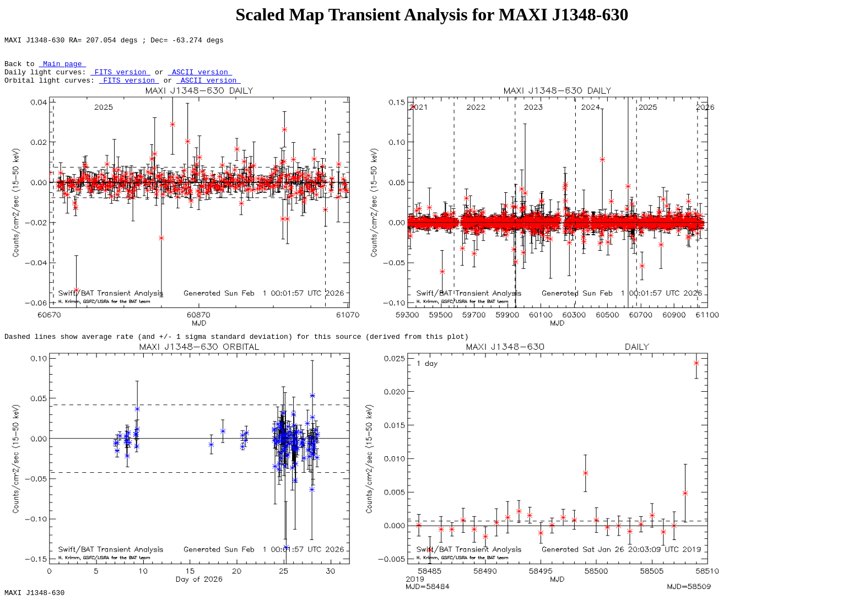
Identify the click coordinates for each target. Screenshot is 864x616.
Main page (62, 68)
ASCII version (200, 78)
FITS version (120, 78)
